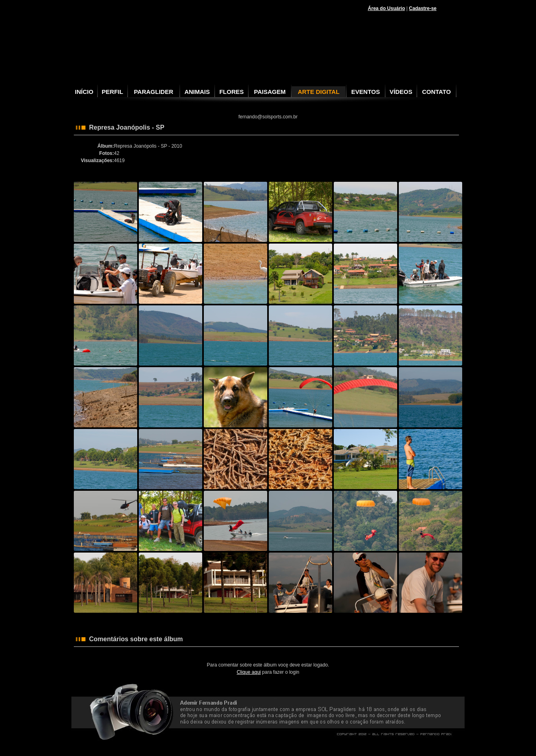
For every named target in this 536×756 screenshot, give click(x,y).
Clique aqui (249, 672)
